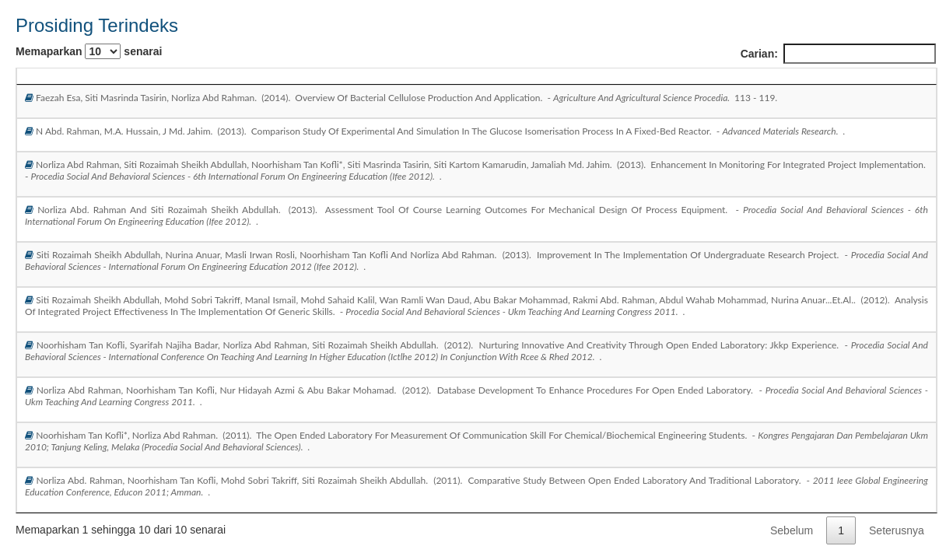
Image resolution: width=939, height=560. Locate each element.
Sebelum (792, 530)
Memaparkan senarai (89, 51)
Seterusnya (897, 530)
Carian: (838, 54)
